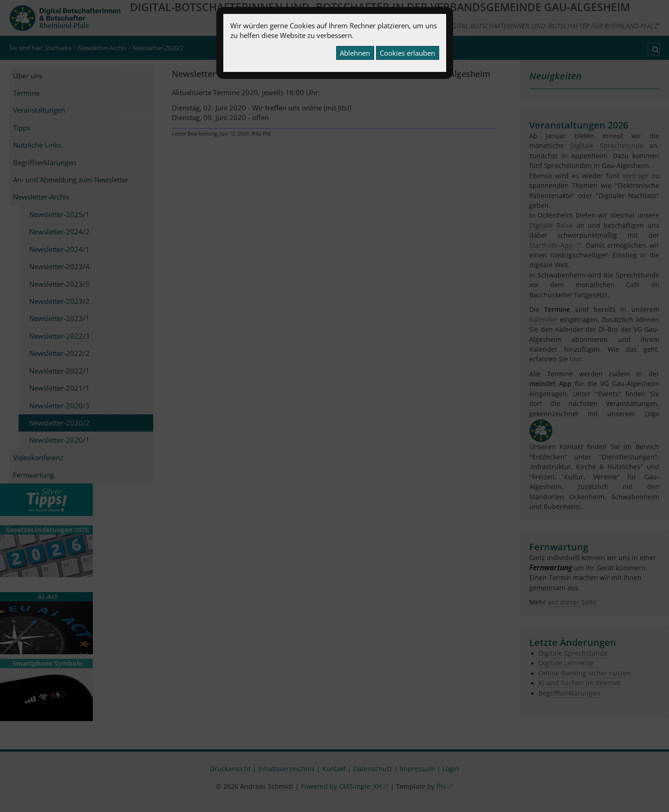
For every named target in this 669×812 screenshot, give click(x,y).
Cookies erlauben (407, 53)
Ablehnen (355, 53)
